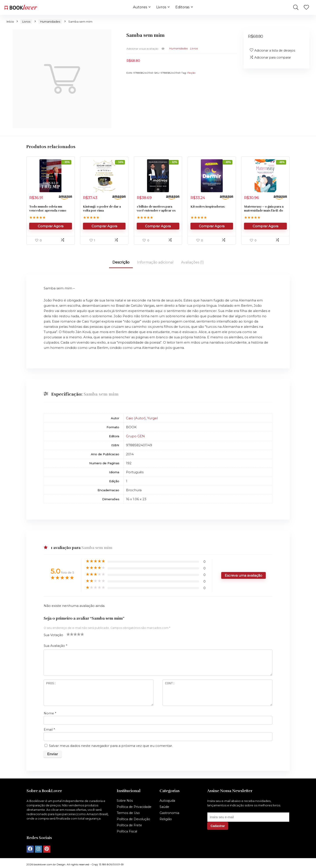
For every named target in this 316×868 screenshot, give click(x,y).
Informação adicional (155, 262)
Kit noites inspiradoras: (208, 207)
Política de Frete (129, 825)
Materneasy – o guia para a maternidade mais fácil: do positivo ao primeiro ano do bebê (264, 213)
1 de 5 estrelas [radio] (68, 634)
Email (49, 730)
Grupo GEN (135, 436)
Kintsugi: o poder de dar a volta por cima (102, 209)
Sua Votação (53, 635)
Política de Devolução (133, 819)
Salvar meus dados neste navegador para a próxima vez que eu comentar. (111, 746)
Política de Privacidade (134, 807)
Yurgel (153, 418)
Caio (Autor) (136, 418)
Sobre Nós (125, 801)
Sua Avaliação (55, 646)
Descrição (121, 262)
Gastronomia (169, 813)
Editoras (182, 7)
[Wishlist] (306, 8)
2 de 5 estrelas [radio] (70, 634)
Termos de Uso (128, 813)
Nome (50, 713)
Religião (166, 819)
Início (10, 22)
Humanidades (50, 22)
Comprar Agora (51, 226)
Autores (140, 7)
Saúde (164, 807)
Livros (161, 7)
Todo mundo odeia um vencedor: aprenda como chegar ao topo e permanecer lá (48, 213)
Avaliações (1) (192, 262)
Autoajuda (167, 801)
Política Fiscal (127, 831)
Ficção (191, 73)
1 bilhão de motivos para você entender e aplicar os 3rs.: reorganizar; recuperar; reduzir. (158, 213)
